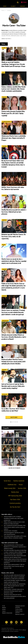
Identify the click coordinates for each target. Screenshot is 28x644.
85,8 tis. (16, 623)
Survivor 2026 (22, 488)
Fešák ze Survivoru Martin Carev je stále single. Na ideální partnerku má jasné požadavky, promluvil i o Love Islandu (13, 287)
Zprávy (5, 6)
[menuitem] (5, 6)
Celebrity (13, 6)
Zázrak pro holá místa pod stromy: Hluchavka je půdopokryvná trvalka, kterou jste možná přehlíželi (15, 596)
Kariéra (4, 609)
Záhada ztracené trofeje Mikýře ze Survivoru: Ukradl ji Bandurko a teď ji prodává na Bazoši (14, 337)
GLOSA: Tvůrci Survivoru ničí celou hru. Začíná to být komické (13, 188)
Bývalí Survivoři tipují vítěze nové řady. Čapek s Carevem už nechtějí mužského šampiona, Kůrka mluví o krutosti (13, 164)
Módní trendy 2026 (10, 488)
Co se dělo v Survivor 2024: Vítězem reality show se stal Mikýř (13, 410)
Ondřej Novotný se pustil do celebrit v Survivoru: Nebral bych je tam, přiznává (14, 212)
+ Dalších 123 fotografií (14, 468)
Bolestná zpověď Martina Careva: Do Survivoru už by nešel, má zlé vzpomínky (14, 236)
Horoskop (22, 6)
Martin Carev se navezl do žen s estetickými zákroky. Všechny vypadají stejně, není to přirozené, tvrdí (14, 261)
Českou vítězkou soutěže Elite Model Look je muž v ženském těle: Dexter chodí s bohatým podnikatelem (13, 89)
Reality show (15, 492)
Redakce (4, 608)
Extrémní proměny (15, 503)
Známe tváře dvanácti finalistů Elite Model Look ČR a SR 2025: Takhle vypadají (13, 113)
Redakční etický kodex (7, 613)
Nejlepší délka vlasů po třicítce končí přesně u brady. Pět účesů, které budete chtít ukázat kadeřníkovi (15, 561)
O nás (4, 606)
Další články (14, 417)
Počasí (21, 485)
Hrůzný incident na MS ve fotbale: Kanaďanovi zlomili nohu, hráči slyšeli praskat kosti (14, 518)
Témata (24, 2)
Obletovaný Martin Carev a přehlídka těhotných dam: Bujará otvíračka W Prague (14, 138)
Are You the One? (15, 507)
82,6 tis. (21, 623)
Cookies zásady (19, 609)
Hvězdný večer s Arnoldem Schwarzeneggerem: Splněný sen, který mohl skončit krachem (14, 533)
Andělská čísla (12, 485)
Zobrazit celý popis (6, 39)
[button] (18, 2)
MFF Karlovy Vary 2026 (15, 496)
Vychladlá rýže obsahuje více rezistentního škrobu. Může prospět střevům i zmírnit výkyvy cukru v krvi (15, 586)
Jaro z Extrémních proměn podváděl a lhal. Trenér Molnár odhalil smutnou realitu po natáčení (15, 527)
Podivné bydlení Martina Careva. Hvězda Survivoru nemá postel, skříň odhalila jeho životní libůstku (13, 362)
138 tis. (11, 623)
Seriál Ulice (7, 481)
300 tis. (7, 623)
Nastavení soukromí (20, 614)
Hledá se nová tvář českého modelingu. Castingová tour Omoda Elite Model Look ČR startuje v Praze (13, 64)
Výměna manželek (19, 481)
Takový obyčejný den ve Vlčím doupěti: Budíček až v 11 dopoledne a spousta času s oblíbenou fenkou (15, 547)
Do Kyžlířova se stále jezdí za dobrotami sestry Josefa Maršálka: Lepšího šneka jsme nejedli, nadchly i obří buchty (15, 580)
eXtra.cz (24, 630)
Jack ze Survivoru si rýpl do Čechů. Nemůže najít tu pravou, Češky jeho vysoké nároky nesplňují (13, 386)
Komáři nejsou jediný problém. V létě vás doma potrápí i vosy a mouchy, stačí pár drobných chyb (14, 566)
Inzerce (4, 611)
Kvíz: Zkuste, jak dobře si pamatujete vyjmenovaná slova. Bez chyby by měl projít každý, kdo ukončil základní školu (15, 556)
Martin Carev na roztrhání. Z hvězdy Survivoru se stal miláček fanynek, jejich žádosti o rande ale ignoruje (13, 312)
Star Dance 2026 (15, 499)
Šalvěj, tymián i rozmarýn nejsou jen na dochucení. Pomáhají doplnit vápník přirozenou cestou (14, 591)
